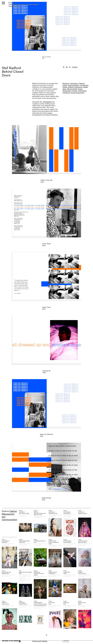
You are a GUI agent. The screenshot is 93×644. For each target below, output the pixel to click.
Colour (65, 85)
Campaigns (74, 84)
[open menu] (3, 3)
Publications (82, 91)
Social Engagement (78, 93)
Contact (75, 67)
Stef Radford (11, 68)
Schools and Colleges (40, 641)
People (80, 89)
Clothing (82, 84)
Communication (73, 85)
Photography (67, 91)
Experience (78, 87)
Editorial (71, 87)
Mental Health (72, 89)
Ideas (64, 89)
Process (75, 91)
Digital (65, 87)
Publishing (66, 93)
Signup (66, 640)
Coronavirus (84, 85)
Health (85, 87)
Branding (66, 84)
